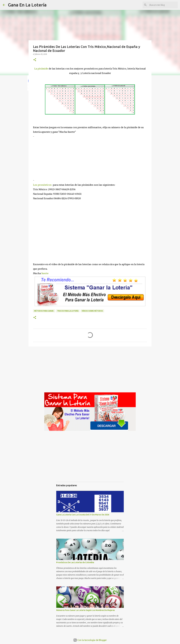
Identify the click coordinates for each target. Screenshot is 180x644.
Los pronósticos (42, 185)
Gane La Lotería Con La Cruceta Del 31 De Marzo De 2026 (83, 515)
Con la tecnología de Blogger (90, 640)
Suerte (45, 273)
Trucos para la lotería (68, 311)
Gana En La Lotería (27, 5)
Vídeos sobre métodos (92, 311)
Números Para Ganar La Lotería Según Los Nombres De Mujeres (85, 610)
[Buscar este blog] (163, 5)
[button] (35, 60)
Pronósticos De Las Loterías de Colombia (75, 562)
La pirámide (41, 69)
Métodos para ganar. (44, 311)
